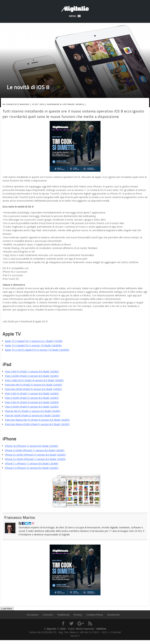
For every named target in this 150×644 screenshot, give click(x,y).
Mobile (80, 104)
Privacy (78, 615)
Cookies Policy (95, 615)
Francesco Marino (18, 104)
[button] (73, 16)
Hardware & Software (61, 104)
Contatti (48, 615)
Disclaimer (114, 615)
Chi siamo (32, 615)
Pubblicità (63, 615)
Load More (7, 609)
